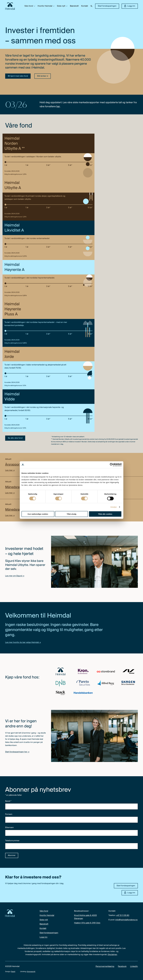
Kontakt (85, 6)
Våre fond (29, 6)
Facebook (122, 966)
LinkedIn (134, 966)
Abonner (12, 855)
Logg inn (130, 6)
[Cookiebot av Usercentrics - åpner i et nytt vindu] (112, 465)
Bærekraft (74, 6)
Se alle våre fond (15, 438)
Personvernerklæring (105, 966)
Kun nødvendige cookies (38, 514)
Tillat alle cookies (105, 514)
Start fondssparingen (107, 6)
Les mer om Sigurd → (15, 576)
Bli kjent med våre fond (18, 76)
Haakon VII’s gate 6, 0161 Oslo (87, 923)
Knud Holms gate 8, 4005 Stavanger (85, 917)
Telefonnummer (12, 841)
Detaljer (114, 507)
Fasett (13, 972)
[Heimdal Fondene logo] (10, 6)
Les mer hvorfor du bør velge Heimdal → (23, 642)
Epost (8, 801)
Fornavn (9, 814)
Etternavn (9, 828)
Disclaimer (112, 955)
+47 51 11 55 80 (123, 915)
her (58, 107)
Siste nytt (61, 6)
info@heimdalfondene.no (126, 920)
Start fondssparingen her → (17, 752)
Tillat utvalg (71, 514)
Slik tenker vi (43, 76)
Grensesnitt (31, 972)
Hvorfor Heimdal (45, 6)
